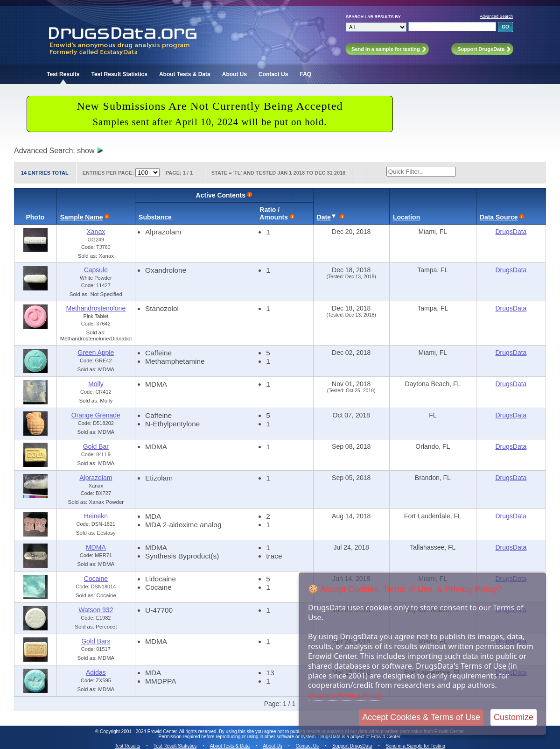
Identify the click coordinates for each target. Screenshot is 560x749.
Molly (96, 384)
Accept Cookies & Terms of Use (421, 717)
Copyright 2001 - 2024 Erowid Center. (139, 731)
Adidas (96, 672)
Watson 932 (96, 610)
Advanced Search (496, 16)
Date (324, 217)
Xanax (96, 232)
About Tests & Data (185, 74)
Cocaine (96, 579)
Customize (514, 717)
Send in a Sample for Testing (415, 746)
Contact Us (273, 74)
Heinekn (96, 516)
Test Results (63, 74)
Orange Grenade (96, 415)
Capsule (96, 270)
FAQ (305, 74)
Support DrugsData (352, 746)
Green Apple (96, 353)
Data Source (499, 217)
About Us (234, 74)
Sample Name (82, 217)
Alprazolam (96, 478)
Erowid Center (386, 737)
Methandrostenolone (96, 308)
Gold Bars (96, 641)
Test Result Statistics (119, 74)
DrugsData (511, 232)
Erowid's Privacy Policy (345, 695)
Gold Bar (96, 446)
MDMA (96, 547)
